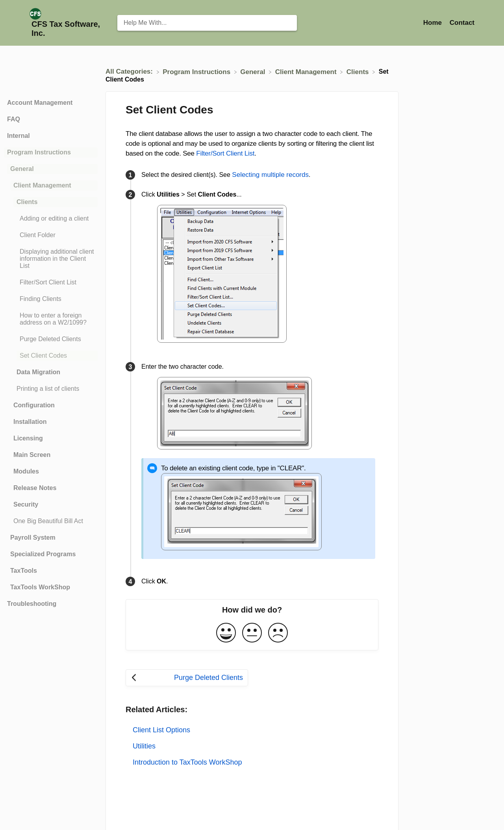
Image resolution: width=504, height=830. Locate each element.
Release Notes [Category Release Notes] (35, 488)
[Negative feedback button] (278, 633)
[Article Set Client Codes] (51, 356)
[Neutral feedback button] (252, 633)
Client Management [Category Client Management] (42, 185)
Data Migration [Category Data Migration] (38, 372)
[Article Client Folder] (51, 235)
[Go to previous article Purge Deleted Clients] (187, 678)
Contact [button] (462, 23)
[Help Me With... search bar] (207, 23)
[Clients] (359, 71)
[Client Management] (307, 71)
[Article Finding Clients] (51, 299)
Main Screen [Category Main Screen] (32, 455)
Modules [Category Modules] (26, 471)
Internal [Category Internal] (19, 136)
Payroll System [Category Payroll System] (33, 538)
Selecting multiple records (270, 175)
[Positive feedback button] (226, 633)
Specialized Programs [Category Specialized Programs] (43, 554)
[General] (254, 71)
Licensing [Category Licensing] (28, 438)
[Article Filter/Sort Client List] (51, 282)
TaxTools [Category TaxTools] (24, 571)
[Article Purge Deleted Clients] (51, 339)
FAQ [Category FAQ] (14, 119)
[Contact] (462, 23)
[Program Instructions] (197, 71)
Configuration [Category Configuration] (34, 405)
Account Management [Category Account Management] (40, 103)
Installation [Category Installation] (30, 422)
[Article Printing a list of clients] (51, 389)
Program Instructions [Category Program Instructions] (39, 152)
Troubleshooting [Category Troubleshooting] (32, 604)
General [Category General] (22, 169)
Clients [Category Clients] (27, 202)
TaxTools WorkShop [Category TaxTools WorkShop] (40, 587)
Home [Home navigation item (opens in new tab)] (434, 23)
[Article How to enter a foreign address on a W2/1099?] (51, 319)
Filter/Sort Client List (225, 153)
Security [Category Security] (26, 504)
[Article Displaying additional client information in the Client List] (51, 259)
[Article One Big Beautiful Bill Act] (51, 521)
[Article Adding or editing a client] (51, 219)
